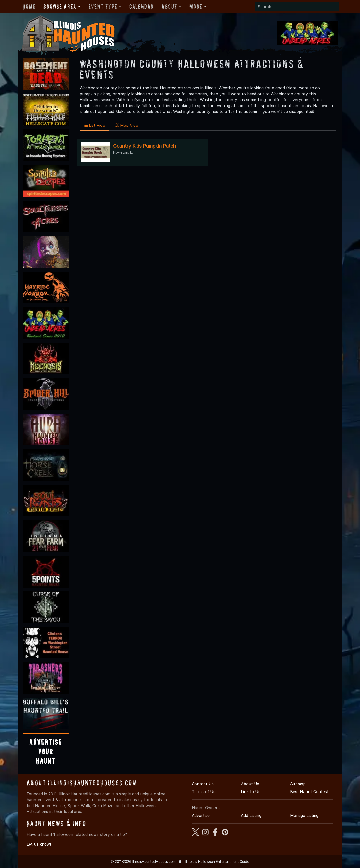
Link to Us (251, 792)
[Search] (297, 7)
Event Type (103, 7)
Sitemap (298, 784)
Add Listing (251, 815)
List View (95, 125)
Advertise (201, 815)
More (196, 7)
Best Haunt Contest (309, 792)
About (169, 7)
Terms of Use (205, 792)
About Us (250, 784)
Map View (127, 125)
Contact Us (203, 784)
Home (29, 7)
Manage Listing (304, 815)
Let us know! (39, 844)
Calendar (142, 7)
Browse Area (60, 7)
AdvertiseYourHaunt (46, 752)
